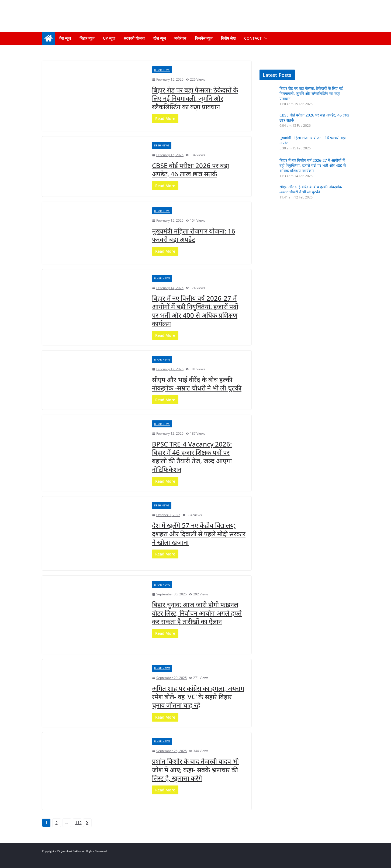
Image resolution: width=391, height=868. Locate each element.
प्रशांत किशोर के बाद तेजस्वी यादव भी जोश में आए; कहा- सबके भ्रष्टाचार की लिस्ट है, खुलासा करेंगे (195, 769)
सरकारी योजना (134, 38)
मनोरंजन (180, 38)
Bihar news (162, 70)
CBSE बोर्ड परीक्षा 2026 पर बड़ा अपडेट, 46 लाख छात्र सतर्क (191, 170)
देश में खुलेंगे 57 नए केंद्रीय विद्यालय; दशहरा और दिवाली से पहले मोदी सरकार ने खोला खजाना (199, 534)
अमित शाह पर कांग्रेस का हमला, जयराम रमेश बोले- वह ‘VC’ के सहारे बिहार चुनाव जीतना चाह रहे (198, 697)
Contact (253, 38)
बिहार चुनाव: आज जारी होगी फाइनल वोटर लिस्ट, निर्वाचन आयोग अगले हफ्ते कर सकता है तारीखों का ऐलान (197, 613)
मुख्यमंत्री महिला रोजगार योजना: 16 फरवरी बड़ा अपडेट (194, 235)
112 (78, 823)
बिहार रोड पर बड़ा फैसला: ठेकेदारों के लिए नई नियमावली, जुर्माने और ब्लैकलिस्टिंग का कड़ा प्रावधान (195, 98)
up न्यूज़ (109, 38)
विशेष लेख (228, 38)
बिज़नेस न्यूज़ (204, 38)
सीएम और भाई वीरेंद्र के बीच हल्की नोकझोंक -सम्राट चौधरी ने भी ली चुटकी (197, 384)
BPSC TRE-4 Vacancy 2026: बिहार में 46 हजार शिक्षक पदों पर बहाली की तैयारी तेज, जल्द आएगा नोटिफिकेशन (192, 457)
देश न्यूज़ (65, 38)
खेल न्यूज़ (160, 38)
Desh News (162, 145)
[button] (265, 38)
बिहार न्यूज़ (87, 38)
